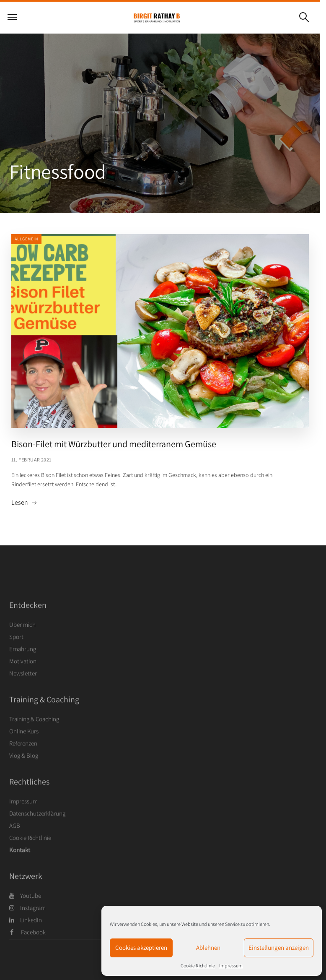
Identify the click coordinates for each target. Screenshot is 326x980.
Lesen (20, 502)
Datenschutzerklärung (37, 829)
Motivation (23, 676)
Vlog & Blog (24, 771)
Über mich (22, 640)
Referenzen (23, 759)
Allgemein (26, 239)
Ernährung (23, 664)
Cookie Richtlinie (198, 966)
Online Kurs (24, 747)
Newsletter (23, 689)
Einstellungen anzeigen (279, 947)
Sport (16, 652)
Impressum (231, 966)
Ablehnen (208, 947)
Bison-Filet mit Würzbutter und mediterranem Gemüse (114, 444)
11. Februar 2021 (32, 460)
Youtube (25, 911)
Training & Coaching (34, 734)
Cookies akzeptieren (141, 947)
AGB (15, 841)
